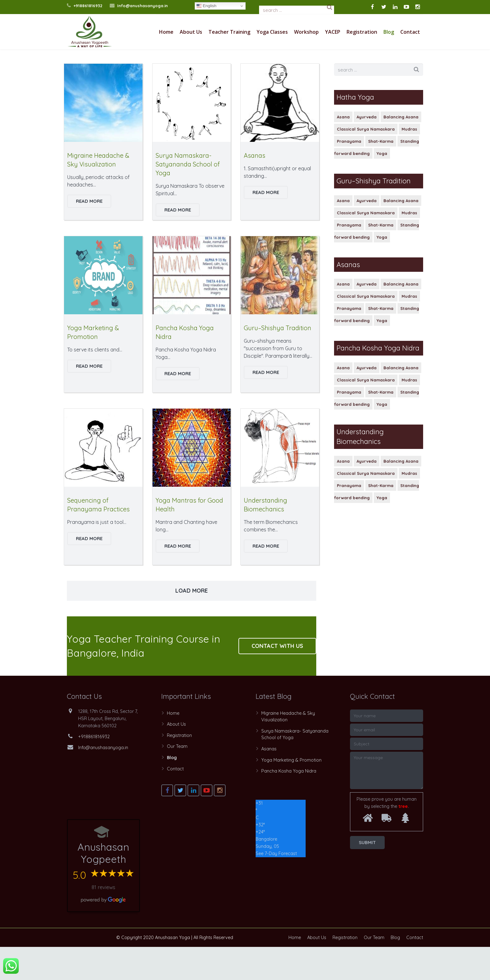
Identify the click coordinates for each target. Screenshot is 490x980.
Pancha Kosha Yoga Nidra (289, 804)
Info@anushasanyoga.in (142, 6)
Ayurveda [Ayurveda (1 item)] (367, 150)
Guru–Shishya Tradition (277, 361)
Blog (172, 791)
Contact (175, 802)
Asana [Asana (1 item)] (343, 150)
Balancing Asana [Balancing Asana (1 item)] (401, 150)
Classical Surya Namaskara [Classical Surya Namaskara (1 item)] (366, 162)
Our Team (177, 779)
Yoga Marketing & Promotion (291, 793)
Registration (179, 769)
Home (397, 65)
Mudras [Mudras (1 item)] (409, 162)
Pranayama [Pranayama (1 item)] (349, 174)
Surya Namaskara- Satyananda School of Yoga (188, 197)
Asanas (255, 189)
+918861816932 (88, 6)
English (206, 6)
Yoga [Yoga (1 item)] (382, 187)
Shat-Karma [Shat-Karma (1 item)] (381, 174)
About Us (176, 757)
